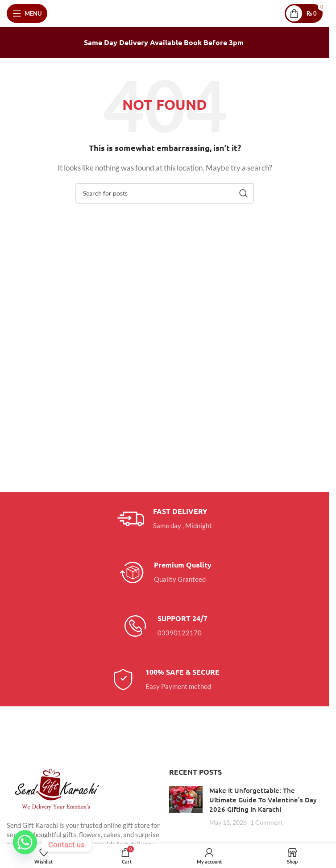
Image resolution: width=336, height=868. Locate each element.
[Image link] (56, 789)
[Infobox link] (165, 519)
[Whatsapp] (25, 845)
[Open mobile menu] (27, 13)
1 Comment (267, 822)
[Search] (165, 193)
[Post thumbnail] (186, 806)
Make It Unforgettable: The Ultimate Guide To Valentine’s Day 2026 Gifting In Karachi (263, 800)
